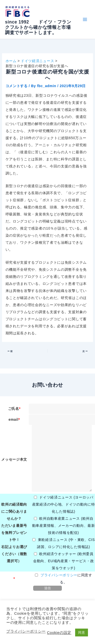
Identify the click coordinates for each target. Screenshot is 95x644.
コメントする (17, 86)
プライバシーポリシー (59, 575)
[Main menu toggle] (85, 20)
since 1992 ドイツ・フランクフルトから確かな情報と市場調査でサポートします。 (38, 27)
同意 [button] (82, 633)
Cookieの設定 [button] (59, 633)
